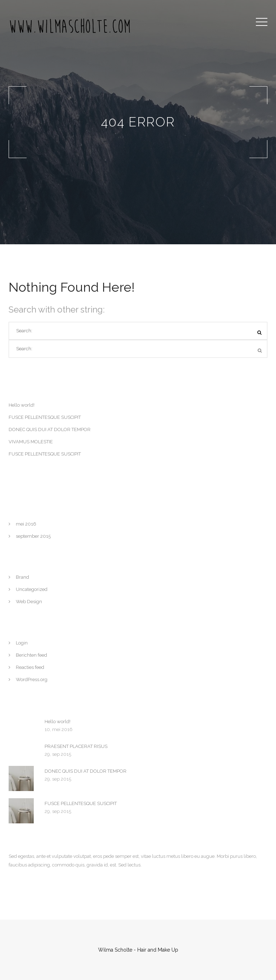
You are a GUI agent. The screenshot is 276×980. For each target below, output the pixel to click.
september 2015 (33, 536)
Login (22, 643)
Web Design (29, 602)
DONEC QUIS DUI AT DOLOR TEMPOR (50, 429)
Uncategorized (32, 589)
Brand (22, 577)
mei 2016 (26, 524)
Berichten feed (31, 655)
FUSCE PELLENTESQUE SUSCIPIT (45, 417)
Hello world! (22, 405)
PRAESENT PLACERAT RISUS (76, 746)
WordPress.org (32, 679)
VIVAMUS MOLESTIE (31, 442)
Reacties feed (30, 667)
